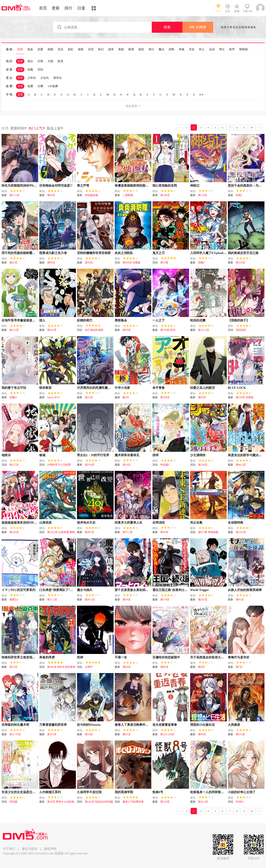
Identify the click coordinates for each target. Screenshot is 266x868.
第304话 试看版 (131, 263)
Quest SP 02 (54, 397)
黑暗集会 (121, 320)
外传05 (240, 802)
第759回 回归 (168, 330)
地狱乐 (6, 455)
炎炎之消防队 (124, 253)
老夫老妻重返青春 (165, 725)
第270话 (89, 465)
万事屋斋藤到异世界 (53, 725)
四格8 (201, 263)
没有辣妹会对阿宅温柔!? (56, 186)
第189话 (165, 195)
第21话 (89, 397)
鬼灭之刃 (159, 253)
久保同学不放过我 (89, 792)
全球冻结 (159, 523)
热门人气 (37, 128)
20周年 (89, 667)
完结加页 (241, 330)
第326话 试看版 (245, 397)
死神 (80, 657)
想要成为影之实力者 (53, 253)
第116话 (203, 195)
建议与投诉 (30, 849)
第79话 (127, 330)
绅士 (222, 49)
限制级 (244, 49)
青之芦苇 (83, 186)
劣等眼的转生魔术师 (15, 725)
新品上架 (55, 128)
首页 (43, 8)
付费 (40, 86)
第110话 (165, 600)
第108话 (165, 397)
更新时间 (19, 128)
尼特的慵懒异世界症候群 (94, 253)
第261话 (203, 600)
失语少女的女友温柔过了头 (20, 792)
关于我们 (9, 849)
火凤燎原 (234, 725)
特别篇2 (165, 465)
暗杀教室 (45, 388)
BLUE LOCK (237, 388)
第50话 (164, 532)
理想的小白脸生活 (202, 725)
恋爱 (40, 49)
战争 (111, 49)
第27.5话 (14, 195)
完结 (40, 69)
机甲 (232, 49)
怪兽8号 (158, 792)
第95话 (202, 397)
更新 (56, 8)
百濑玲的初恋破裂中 (166, 657)
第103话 (240, 263)
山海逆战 (45, 523)
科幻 (101, 49)
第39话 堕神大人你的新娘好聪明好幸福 (70, 802)
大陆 (50, 61)
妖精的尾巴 (85, 320)
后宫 (91, 49)
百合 (61, 49)
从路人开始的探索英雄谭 (245, 590)
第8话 (201, 667)
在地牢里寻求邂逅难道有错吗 (21, 320)
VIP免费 (53, 86)
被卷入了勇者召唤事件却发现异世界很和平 (144, 725)
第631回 (240, 734)
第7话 (239, 667)
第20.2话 (203, 802)
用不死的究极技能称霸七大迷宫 (23, 253)
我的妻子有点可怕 (14, 388)
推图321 (14, 600)
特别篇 (13, 802)
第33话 (127, 465)
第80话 (51, 263)
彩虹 (71, 49)
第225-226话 (167, 734)
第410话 (52, 330)
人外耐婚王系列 (50, 792)
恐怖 (171, 49)
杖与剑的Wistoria (89, 725)
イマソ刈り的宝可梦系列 (18, 590)
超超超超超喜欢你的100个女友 (22, 523)
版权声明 (50, 849)
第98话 (202, 734)
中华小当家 (122, 388)
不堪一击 (121, 657)
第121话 (14, 330)
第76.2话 (128, 532)
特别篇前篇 (91, 195)
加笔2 (239, 195)
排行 (68, 8)
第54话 (89, 734)
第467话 (89, 532)
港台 (30, 61)
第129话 (165, 802)
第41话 (240, 600)
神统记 (195, 186)
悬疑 (121, 49)
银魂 (42, 455)
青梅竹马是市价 (239, 657)
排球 (155, 455)
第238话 (203, 465)
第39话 (89, 263)
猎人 (42, 320)
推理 (131, 49)
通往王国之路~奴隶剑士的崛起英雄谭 (178, 590)
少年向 (32, 78)
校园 (50, 49)
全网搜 (198, 27)
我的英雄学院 (124, 792)
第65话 (13, 263)
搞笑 (141, 49)
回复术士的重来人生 (129, 523)
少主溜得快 (198, 455)
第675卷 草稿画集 (208, 532)
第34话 (127, 600)
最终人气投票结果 (133, 802)
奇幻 (151, 49)
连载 (30, 69)
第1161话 (241, 532)
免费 (30, 86)
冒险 (81, 49)
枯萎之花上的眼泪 (202, 388)
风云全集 (196, 523)
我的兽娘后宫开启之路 (243, 253)
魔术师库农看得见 (127, 455)
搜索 (167, 27)
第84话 (51, 195)
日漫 (81, 8)
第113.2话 (204, 330)
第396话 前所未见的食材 (61, 667)
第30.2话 (90, 600)
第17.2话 (52, 600)
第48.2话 (241, 465)
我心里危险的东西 (165, 186)
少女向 (45, 78)
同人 (202, 49)
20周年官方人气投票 (59, 465)
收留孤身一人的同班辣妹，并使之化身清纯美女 (222, 792)
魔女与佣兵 (85, 590)
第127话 (14, 465)
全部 (20, 49)
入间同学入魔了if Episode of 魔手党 (214, 253)
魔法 (161, 49)
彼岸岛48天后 (86, 523)
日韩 (40, 61)
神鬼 (182, 49)
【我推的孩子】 (239, 320)
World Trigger (200, 590)
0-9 (201, 95)
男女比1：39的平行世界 (93, 455)
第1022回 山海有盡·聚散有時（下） (68, 532)
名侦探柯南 (236, 523)
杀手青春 (159, 388)
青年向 (58, 78)
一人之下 (159, 320)
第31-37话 (15, 734)
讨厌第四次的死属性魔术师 (95, 388)
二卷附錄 (128, 195)
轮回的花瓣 (198, 320)
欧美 (61, 61)
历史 (192, 49)
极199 (126, 397)
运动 (212, 49)
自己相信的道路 (94, 330)
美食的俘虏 (47, 657)
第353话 (52, 734)
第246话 (14, 532)
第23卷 (164, 263)
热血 (30, 49)
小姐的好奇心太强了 (242, 792)
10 (252, 128)
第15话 (13, 667)
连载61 (13, 397)
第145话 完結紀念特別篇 (99, 802)
